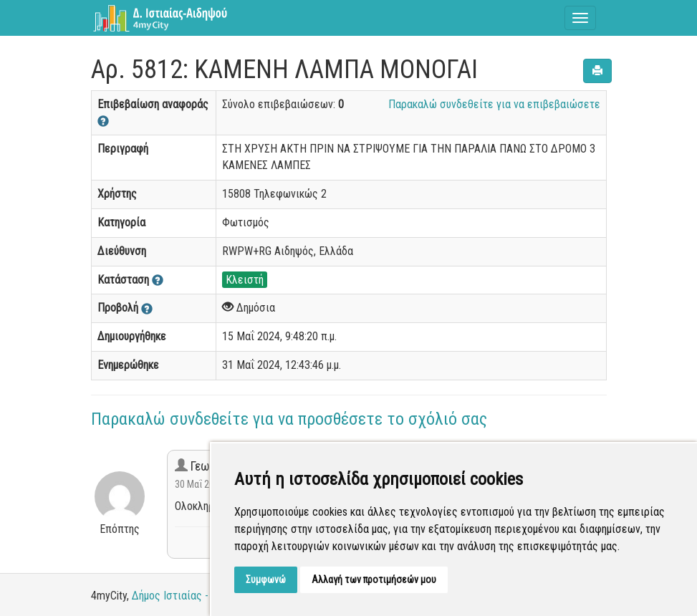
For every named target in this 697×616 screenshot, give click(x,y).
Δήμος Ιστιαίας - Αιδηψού (191, 596)
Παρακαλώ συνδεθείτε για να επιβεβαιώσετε (494, 104)
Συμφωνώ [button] (266, 579)
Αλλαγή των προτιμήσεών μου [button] (374, 579)
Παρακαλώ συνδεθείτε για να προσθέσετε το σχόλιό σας (289, 419)
